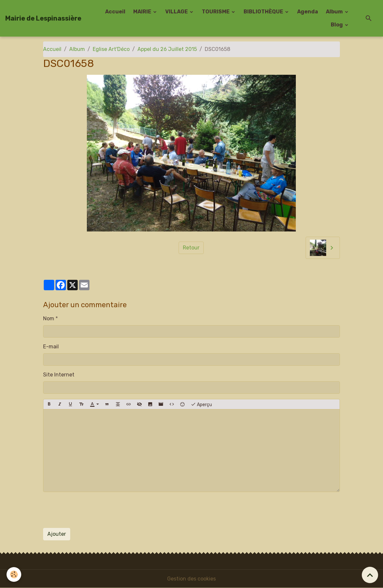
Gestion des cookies (191, 579)
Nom (49, 318)
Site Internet (59, 375)
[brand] (43, 18)
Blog (337, 25)
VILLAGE (177, 12)
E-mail (51, 347)
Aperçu (201, 404)
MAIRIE (143, 12)
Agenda (308, 12)
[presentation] (93, 510)
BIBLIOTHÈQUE (264, 12)
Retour (191, 248)
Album (335, 12)
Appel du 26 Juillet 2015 (167, 49)
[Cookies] (14, 574)
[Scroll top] (370, 575)
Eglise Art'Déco (111, 49)
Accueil (115, 12)
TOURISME (216, 12)
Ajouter (57, 534)
